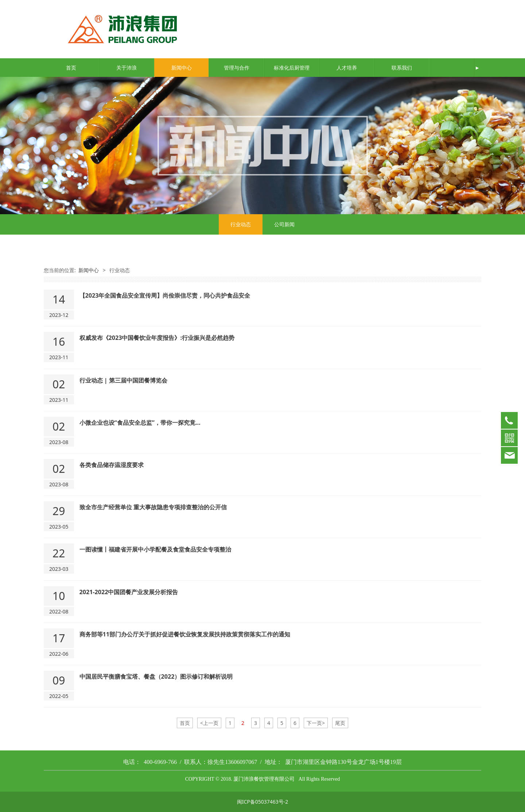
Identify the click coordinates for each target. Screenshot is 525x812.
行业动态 (241, 224)
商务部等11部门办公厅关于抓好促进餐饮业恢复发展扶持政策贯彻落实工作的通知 (185, 634)
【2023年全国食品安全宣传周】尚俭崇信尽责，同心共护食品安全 (165, 295)
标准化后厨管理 (292, 68)
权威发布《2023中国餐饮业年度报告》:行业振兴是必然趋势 (157, 338)
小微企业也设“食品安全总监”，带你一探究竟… (140, 423)
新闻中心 (182, 68)
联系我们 (402, 68)
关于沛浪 (127, 68)
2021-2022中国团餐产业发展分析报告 (129, 592)
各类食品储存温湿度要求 (112, 465)
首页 (71, 68)
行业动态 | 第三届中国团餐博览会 (123, 380)
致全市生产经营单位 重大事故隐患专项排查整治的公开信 (153, 507)
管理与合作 (237, 68)
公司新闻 (284, 224)
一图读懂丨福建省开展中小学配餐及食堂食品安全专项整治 (155, 549)
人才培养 (347, 68)
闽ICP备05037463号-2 (263, 802)
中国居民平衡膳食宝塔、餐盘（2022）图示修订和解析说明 (156, 676)
